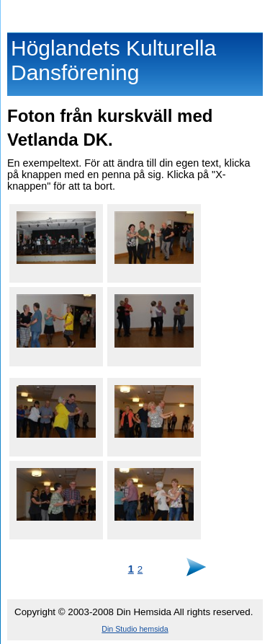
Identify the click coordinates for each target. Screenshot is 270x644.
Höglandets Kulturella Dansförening (135, 13)
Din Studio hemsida (135, 629)
